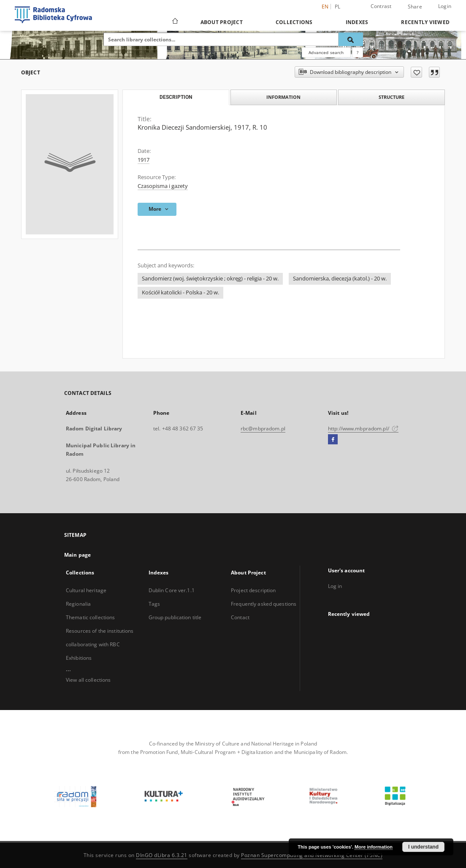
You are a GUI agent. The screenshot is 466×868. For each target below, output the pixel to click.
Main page (77, 555)
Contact (240, 617)
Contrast (381, 6)
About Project (222, 22)
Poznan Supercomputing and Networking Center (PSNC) (312, 855)
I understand (423, 847)
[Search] (351, 39)
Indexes (357, 22)
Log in (335, 586)
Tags (154, 604)
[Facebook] (333, 440)
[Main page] (175, 22)
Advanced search (326, 52)
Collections (294, 22)
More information (374, 847)
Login (445, 6)
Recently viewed (425, 22)
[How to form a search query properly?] (358, 52)
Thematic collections (90, 617)
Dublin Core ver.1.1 (172, 590)
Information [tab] (283, 97)
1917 (144, 160)
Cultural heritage (86, 590)
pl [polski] (338, 7)
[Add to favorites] (416, 72)
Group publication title (175, 617)
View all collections (88, 680)
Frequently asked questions (264, 604)
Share (415, 7)
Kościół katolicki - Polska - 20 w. (180, 293)
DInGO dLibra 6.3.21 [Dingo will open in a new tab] (162, 855)
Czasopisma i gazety (163, 186)
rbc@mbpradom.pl (263, 429)
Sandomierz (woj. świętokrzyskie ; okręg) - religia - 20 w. (210, 279)
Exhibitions (79, 658)
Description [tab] (176, 97)
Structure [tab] (391, 97)
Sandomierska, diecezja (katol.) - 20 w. (340, 279)
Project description (253, 590)
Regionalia (78, 604)
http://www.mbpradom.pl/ (363, 429)
